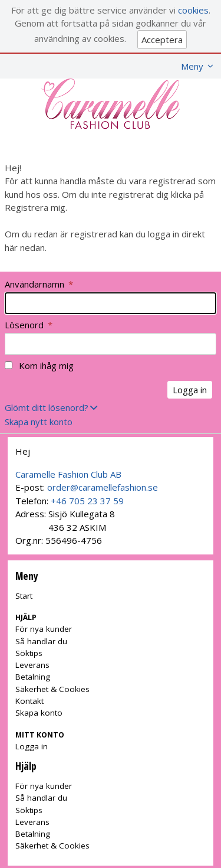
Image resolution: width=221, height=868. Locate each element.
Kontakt (29, 701)
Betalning (33, 677)
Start (24, 596)
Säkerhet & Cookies (52, 689)
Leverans (32, 665)
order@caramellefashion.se (103, 487)
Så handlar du (41, 641)
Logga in (32, 746)
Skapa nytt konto (39, 422)
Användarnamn (39, 284)
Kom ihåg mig (46, 366)
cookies (193, 10)
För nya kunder (44, 629)
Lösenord (29, 325)
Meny (192, 66)
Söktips (29, 653)
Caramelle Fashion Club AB (68, 474)
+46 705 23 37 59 (87, 501)
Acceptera (162, 40)
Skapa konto (39, 713)
